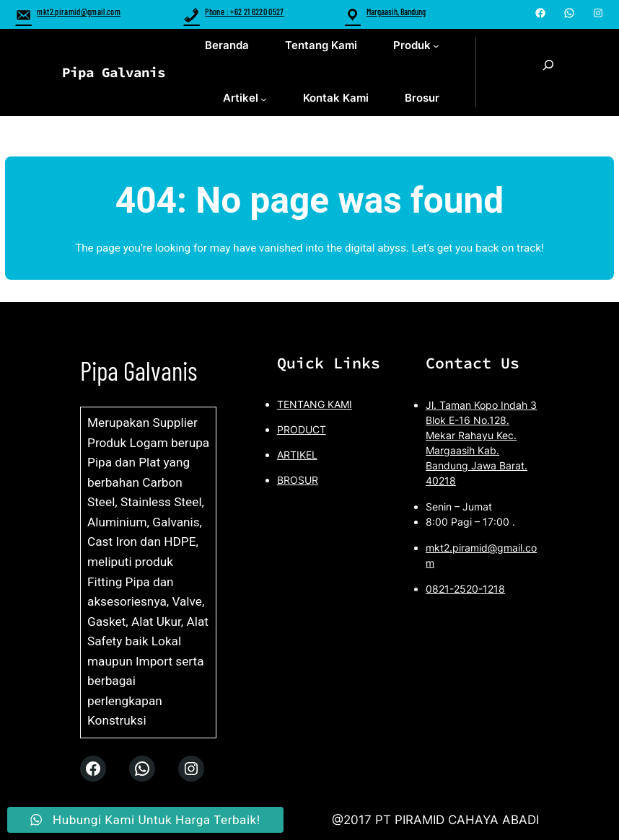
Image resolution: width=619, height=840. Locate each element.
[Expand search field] (548, 73)
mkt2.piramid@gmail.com (68, 12)
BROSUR (298, 480)
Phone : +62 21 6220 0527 (233, 12)
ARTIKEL (297, 455)
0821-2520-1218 (465, 589)
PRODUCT (302, 429)
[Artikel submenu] (264, 99)
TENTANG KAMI (315, 404)
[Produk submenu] (436, 46)
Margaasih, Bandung (396, 12)
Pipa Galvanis (114, 72)
